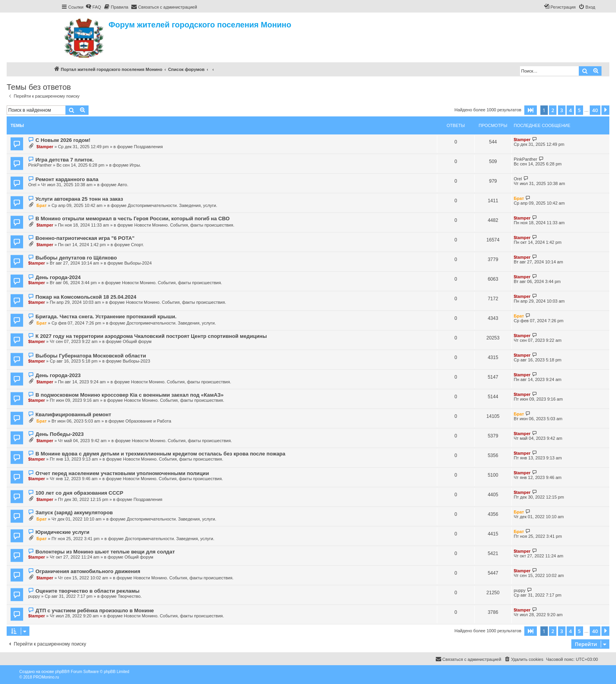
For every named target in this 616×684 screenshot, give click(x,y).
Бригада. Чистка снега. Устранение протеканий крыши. (106, 317)
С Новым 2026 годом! (63, 140)
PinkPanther (40, 165)
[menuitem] (93, 7)
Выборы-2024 (138, 263)
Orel (32, 185)
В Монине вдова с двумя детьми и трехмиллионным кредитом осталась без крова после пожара (160, 454)
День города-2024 (58, 277)
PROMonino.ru (46, 677)
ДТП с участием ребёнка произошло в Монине (94, 611)
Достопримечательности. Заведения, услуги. (172, 205)
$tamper (45, 147)
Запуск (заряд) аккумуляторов (74, 513)
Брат (42, 205)
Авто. (123, 185)
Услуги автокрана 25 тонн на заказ (79, 199)
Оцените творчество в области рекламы (87, 591)
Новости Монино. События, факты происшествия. (184, 225)
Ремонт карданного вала (67, 179)
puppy (34, 596)
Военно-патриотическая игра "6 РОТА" (85, 238)
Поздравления (149, 147)
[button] (531, 110)
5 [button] (579, 110)
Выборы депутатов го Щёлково (76, 258)
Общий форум (137, 341)
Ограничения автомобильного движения (88, 571)
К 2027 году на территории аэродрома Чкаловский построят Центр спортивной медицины (151, 336)
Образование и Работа (148, 421)
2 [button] (553, 110)
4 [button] (570, 110)
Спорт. (137, 245)
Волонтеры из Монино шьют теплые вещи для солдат (105, 552)
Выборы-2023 (136, 361)
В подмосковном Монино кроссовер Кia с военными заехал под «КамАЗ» (129, 395)
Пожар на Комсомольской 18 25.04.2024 (86, 297)
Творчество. (130, 596)
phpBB (61, 672)
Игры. (135, 165)
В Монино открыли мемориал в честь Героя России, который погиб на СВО (132, 219)
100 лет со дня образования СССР (79, 493)
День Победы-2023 (59, 434)
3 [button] (562, 110)
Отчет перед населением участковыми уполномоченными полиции (122, 473)
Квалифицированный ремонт (73, 415)
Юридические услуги (62, 532)
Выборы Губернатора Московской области (91, 356)
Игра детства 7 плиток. (64, 160)
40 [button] (595, 110)
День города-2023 (58, 375)
